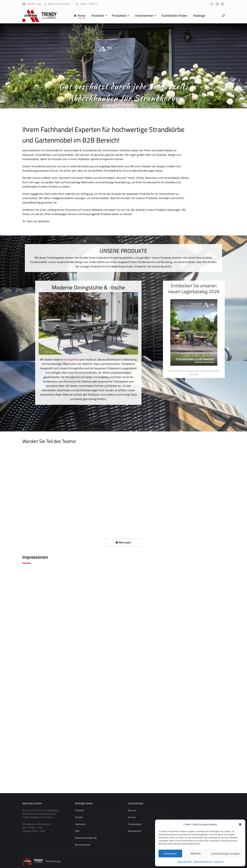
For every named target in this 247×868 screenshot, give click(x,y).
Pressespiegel (135, 824)
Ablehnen (196, 853)
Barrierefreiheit (83, 845)
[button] (240, 824)
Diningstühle (71, 359)
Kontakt (79, 817)
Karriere (132, 817)
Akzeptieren (170, 853)
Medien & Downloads (57, 4)
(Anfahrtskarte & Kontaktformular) (39, 814)
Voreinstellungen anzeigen (226, 853)
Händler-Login (32, 4)
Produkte (80, 810)
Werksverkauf (134, 831)
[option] (88, 343)
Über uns (132, 810)
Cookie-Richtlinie (184, 861)
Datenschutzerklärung (203, 861)
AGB (77, 831)
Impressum (219, 861)
